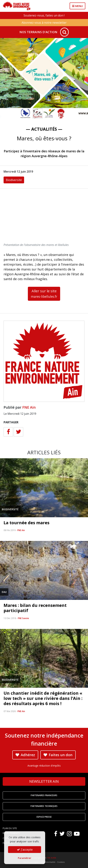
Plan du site (10, 828)
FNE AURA (51, 858)
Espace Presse (44, 817)
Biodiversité (14, 180)
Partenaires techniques (44, 806)
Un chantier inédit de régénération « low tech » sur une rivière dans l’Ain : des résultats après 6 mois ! (43, 698)
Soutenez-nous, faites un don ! (44, 15)
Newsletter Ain (44, 781)
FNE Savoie (23, 618)
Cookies (61, 862)
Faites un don (58, 755)
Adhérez (25, 755)
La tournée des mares (27, 523)
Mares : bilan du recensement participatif (35, 608)
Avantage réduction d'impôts (44, 766)
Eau (4, 592)
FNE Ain (29, 407)
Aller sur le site (44, 294)
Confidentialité (48, 862)
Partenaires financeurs (44, 795)
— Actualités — (44, 129)
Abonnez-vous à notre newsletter (44, 23)
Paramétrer (25, 858)
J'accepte (25, 850)
